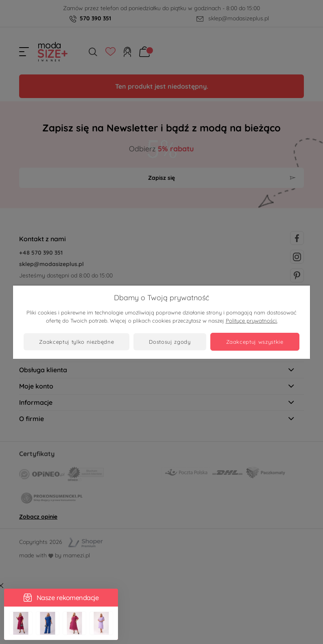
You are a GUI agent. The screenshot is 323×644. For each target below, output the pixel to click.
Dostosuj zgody (170, 342)
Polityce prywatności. (252, 321)
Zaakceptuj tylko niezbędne (76, 342)
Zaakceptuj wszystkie (255, 342)
